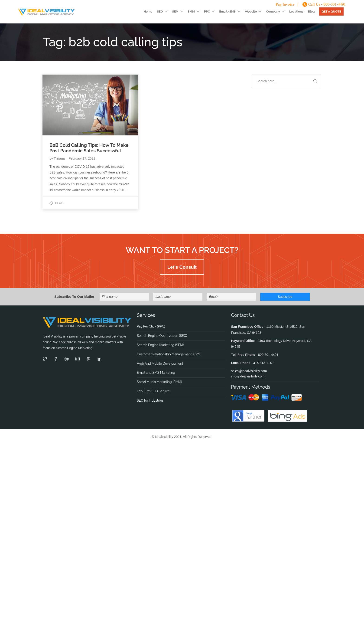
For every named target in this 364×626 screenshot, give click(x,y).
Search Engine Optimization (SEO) (162, 336)
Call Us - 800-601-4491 (327, 4)
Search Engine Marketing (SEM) (160, 345)
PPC (207, 11)
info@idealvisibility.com (248, 376)
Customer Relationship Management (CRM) (169, 354)
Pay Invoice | (287, 4)
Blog (311, 11)
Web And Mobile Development (160, 364)
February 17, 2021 (82, 158)
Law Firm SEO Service (153, 391)
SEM (175, 11)
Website (251, 11)
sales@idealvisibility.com (249, 371)
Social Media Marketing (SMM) (159, 382)
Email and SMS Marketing (156, 373)
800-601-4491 (268, 355)
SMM (191, 11)
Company (273, 11)
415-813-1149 (263, 363)
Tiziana (60, 158)
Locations (296, 11)
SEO (160, 11)
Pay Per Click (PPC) (151, 326)
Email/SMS (227, 11)
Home (148, 11)
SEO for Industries (150, 400)
